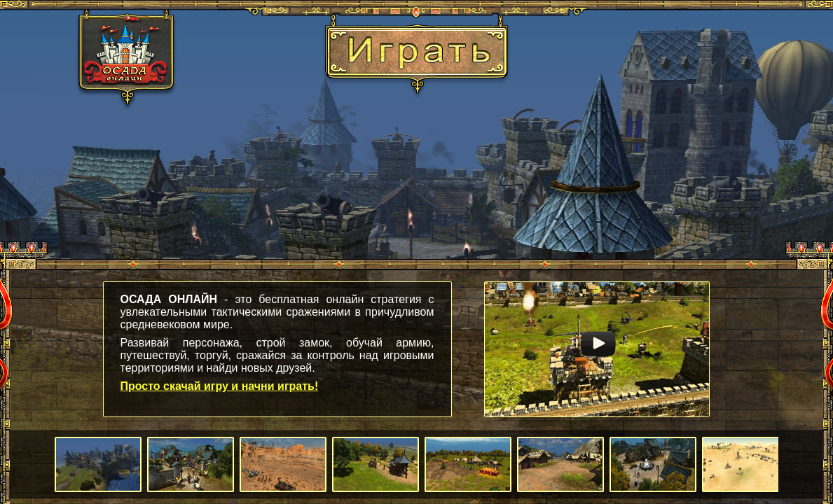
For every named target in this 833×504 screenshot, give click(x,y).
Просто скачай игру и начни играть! (220, 386)
